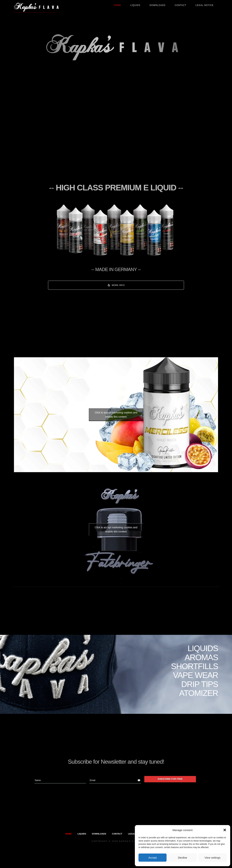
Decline (183, 858)
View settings (212, 858)
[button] (225, 830)
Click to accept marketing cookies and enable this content (116, 415)
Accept (153, 858)
